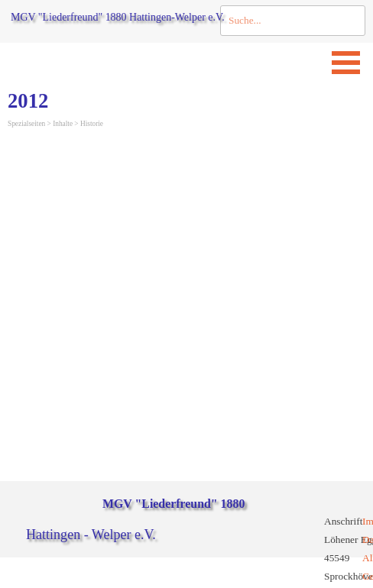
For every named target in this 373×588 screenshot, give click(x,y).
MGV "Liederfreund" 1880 (174, 504)
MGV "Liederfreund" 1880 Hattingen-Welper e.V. (118, 17)
